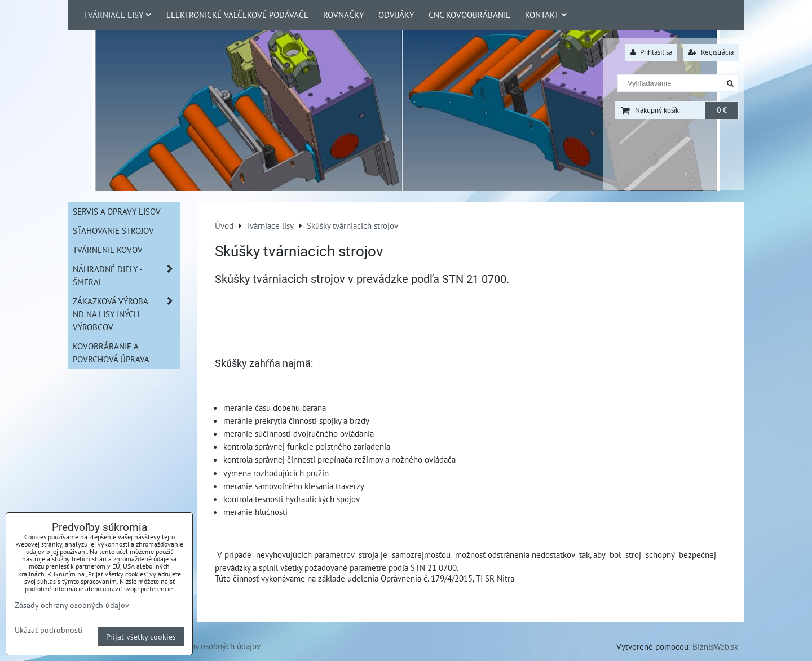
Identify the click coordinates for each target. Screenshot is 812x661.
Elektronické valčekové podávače (237, 15)
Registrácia (711, 52)
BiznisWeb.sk (715, 646)
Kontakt (546, 15)
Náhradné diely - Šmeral (126, 276)
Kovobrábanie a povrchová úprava (111, 352)
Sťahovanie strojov (113, 230)
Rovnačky (343, 15)
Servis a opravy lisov (117, 211)
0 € (722, 110)
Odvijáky (396, 15)
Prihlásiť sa (651, 52)
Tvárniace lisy (118, 15)
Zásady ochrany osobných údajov (203, 646)
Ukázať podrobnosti (49, 630)
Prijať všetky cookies (141, 636)
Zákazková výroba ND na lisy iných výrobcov (126, 314)
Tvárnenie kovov (108, 250)
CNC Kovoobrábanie (469, 15)
